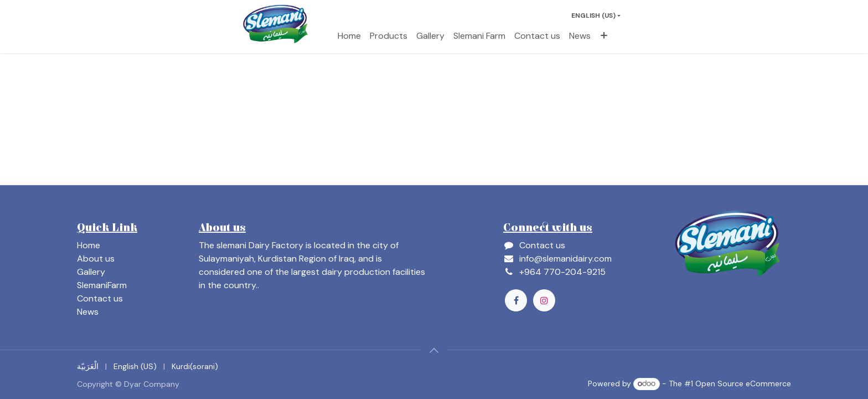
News (88, 312)
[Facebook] (516, 300)
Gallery (91, 272)
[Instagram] (544, 300)
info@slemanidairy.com (565, 259)
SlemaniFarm (102, 285)
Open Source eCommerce (743, 383)
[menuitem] (349, 36)
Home (89, 245)
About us (96, 259)
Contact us (100, 298)
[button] (434, 350)
